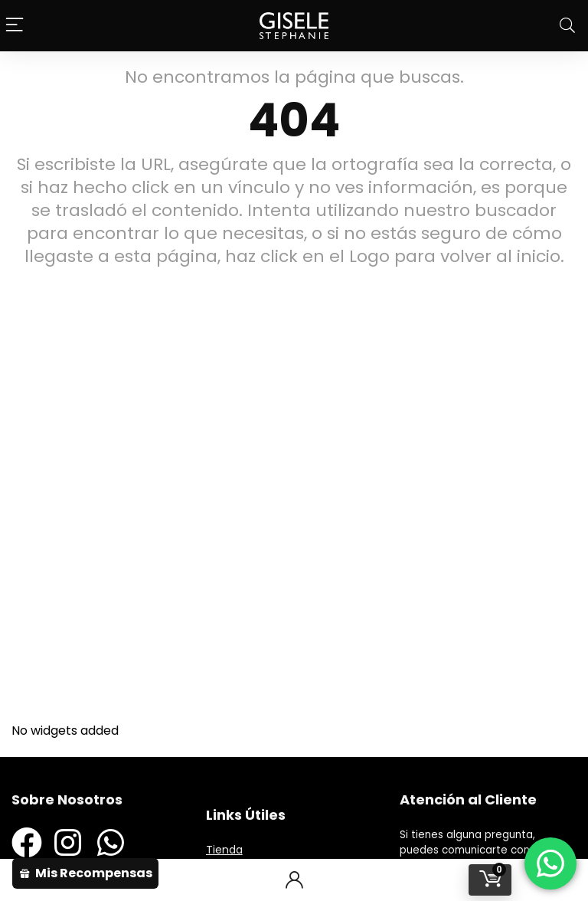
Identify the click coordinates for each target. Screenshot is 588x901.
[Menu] (15, 26)
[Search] (567, 26)
